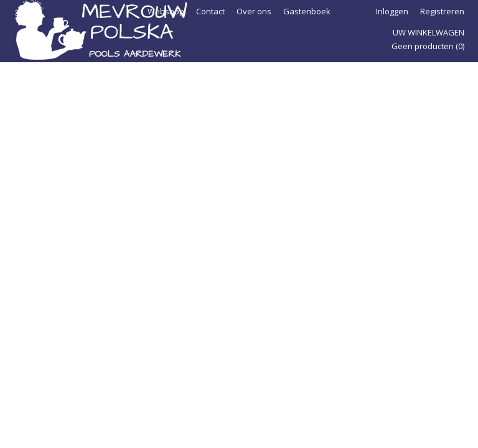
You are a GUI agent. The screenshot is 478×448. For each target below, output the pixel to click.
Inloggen (392, 11)
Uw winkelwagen (429, 32)
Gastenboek (307, 11)
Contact (210, 11)
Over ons (254, 11)
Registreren (442, 11)
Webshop (166, 11)
